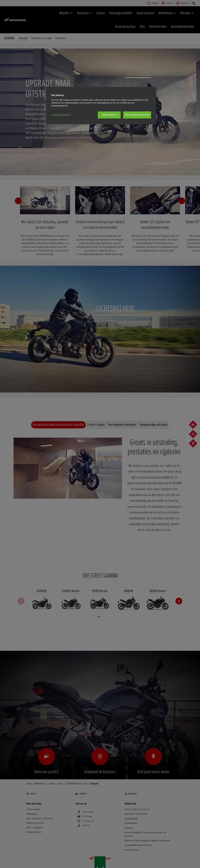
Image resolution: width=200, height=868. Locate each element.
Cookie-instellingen (61, 115)
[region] (101, 106)
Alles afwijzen (109, 115)
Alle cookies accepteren (137, 115)
